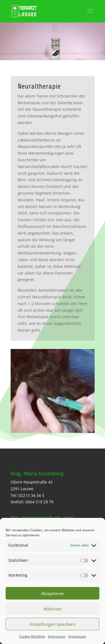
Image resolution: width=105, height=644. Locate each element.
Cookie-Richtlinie (32, 636)
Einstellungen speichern (53, 624)
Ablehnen (53, 609)
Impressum (57, 636)
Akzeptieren (53, 593)
